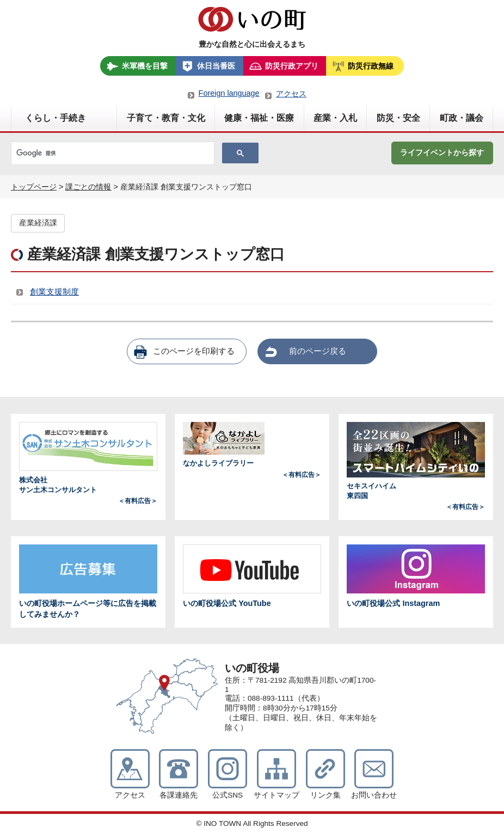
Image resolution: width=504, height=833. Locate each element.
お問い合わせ (374, 795)
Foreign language (229, 93)
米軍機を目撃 (145, 66)
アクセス (291, 94)
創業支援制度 (54, 292)
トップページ (34, 187)
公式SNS (228, 795)
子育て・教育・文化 (166, 118)
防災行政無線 (371, 66)
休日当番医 (216, 66)
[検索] (112, 154)
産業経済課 (38, 223)
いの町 (252, 19)
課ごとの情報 (88, 187)
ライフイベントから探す (442, 152)
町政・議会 (462, 118)
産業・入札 (335, 118)
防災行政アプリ (292, 66)
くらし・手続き (56, 118)
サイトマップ (276, 795)
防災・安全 (398, 118)
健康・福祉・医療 (259, 118)
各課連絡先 (179, 795)
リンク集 (325, 795)
